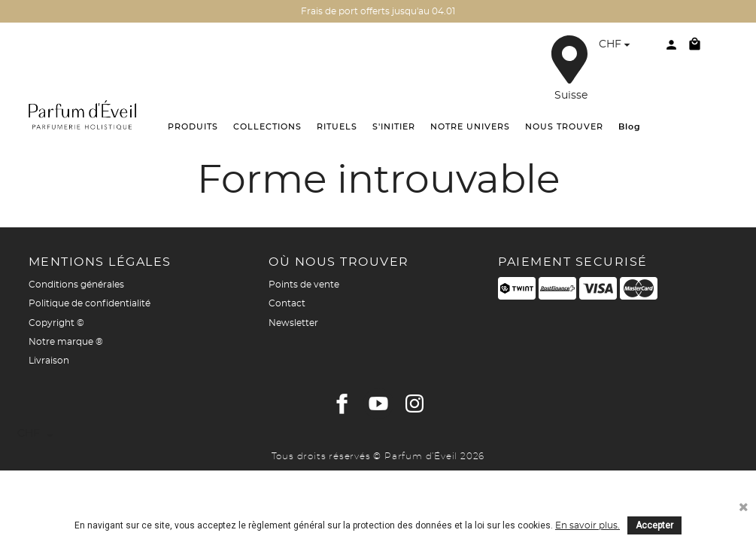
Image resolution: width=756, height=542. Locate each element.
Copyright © (56, 323)
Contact (287, 303)
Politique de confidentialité (90, 303)
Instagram (414, 403)
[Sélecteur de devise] (616, 46)
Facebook (342, 403)
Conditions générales (76, 285)
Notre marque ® (66, 342)
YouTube (378, 403)
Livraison (49, 361)
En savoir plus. (587, 525)
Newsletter (293, 323)
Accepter (654, 525)
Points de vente (304, 285)
